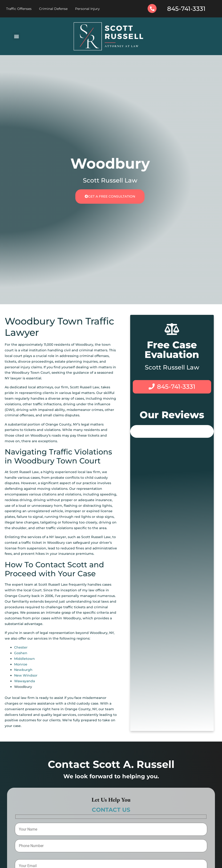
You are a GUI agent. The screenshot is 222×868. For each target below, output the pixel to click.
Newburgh (23, 670)
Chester (21, 647)
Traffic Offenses (19, 9)
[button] (16, 36)
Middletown (24, 659)
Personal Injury (87, 9)
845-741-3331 (186, 9)
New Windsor (26, 675)
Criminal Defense (53, 9)
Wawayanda (24, 681)
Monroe (21, 664)
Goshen (21, 653)
